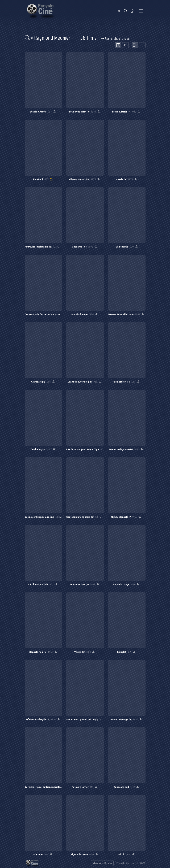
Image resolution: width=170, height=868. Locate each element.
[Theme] (119, 11)
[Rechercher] (126, 11)
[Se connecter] (132, 11)
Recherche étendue (115, 38)
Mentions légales (102, 863)
